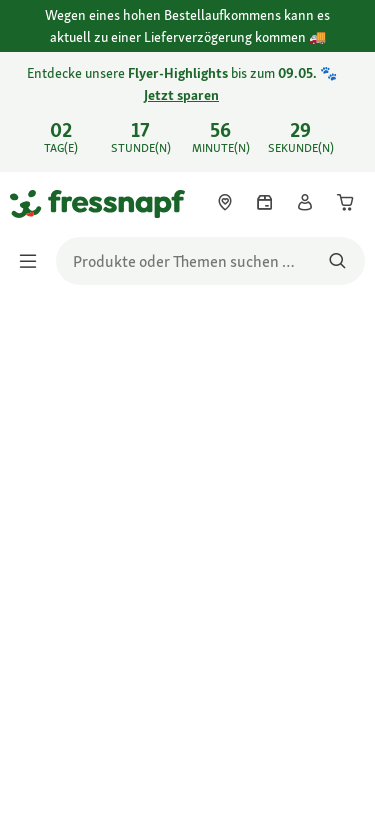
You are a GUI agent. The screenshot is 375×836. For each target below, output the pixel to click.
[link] (187, 112)
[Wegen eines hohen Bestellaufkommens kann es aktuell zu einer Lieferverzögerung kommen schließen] (343, 27)
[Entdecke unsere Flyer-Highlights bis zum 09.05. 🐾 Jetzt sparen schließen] (343, 98)
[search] (210, 261)
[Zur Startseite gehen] (33, 203)
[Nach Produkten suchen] (337, 261)
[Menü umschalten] (34, 261)
